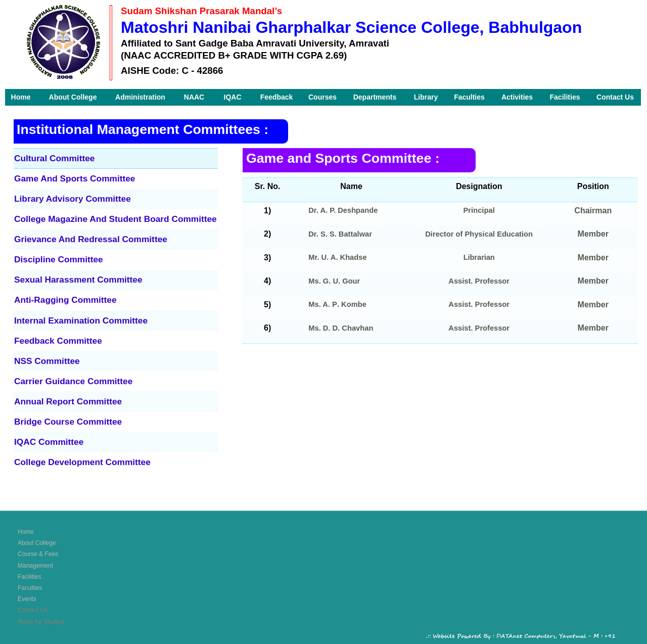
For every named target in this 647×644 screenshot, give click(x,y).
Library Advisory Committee (73, 199)
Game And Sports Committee (75, 178)
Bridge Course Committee (68, 422)
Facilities (30, 577)
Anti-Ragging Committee (65, 300)
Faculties (30, 588)
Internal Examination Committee (81, 320)
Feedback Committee (58, 341)
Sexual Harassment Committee (78, 280)
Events (27, 599)
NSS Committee (47, 361)
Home (26, 532)
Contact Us (33, 610)
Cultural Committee (54, 158)
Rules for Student (41, 622)
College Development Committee (82, 462)
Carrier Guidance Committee (73, 381)
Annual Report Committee (68, 401)
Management (35, 566)
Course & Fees (38, 554)
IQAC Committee (49, 442)
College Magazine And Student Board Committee (115, 219)
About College (37, 543)
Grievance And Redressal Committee (91, 239)
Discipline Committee (59, 259)
